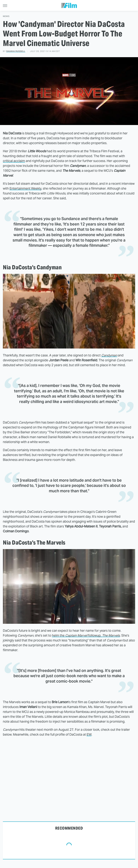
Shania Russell (16, 51)
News (6, 16)
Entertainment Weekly (25, 188)
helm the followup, (86, 635)
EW (89, 734)
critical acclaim (14, 161)
